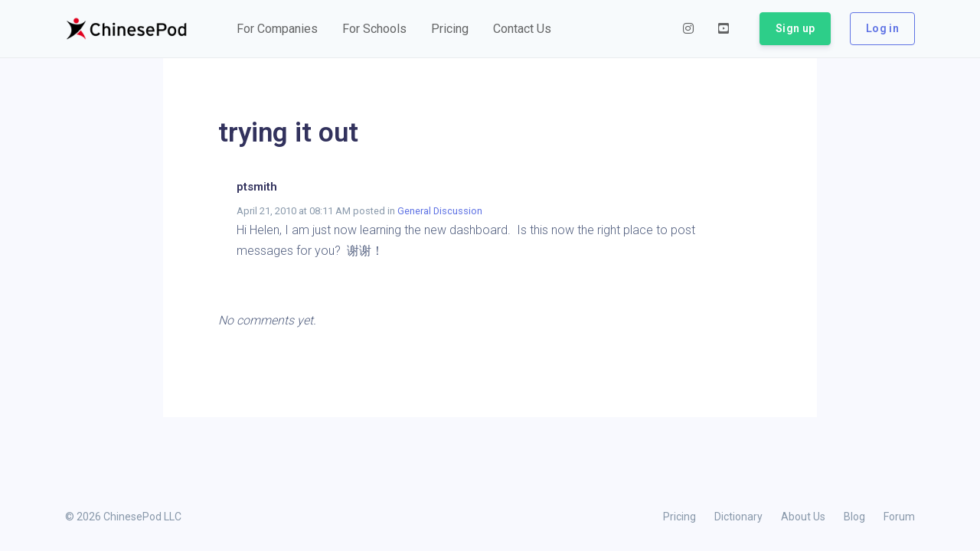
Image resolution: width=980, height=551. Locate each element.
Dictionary (738, 517)
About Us (803, 517)
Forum (899, 517)
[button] (277, 29)
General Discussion (440, 211)
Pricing (679, 517)
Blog (854, 517)
